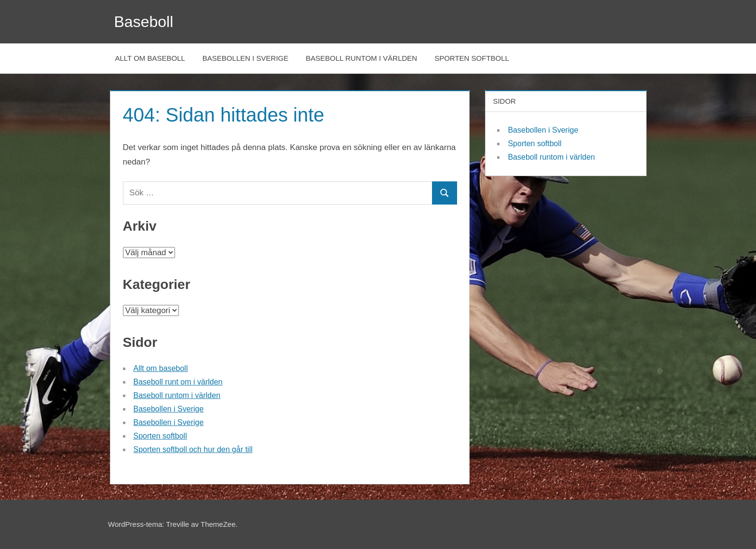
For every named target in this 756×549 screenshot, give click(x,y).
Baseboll (144, 22)
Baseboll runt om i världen (178, 382)
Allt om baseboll (150, 58)
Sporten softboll (472, 58)
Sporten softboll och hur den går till (193, 449)
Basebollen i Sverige (245, 58)
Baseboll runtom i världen (361, 58)
